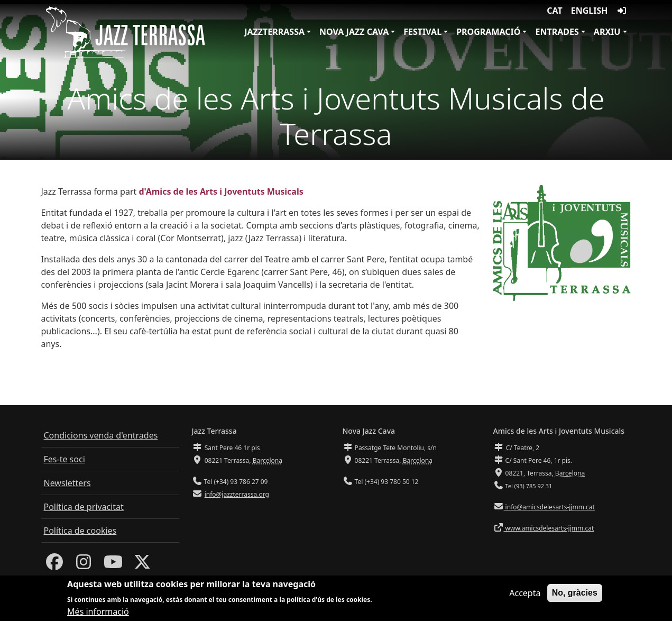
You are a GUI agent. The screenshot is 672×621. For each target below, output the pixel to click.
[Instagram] (84, 565)
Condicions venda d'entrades (101, 435)
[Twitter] (142, 565)
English (590, 11)
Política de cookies (80, 531)
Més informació (98, 613)
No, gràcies (575, 594)
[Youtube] (113, 565)
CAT (554, 11)
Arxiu (607, 32)
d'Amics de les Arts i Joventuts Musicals (221, 191)
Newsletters (67, 483)
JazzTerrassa (274, 32)
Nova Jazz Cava (354, 32)
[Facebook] (54, 565)
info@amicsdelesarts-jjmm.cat (549, 507)
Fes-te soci (65, 459)
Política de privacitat (84, 507)
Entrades (557, 32)
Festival (422, 32)
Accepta (525, 595)
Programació (488, 32)
